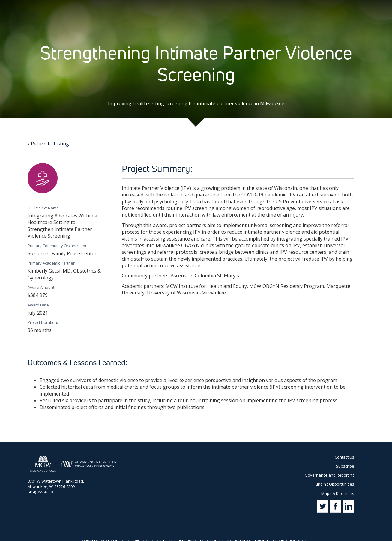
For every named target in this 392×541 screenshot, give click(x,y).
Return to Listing (50, 144)
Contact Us (273, 6)
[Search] (358, 6)
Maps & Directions (338, 493)
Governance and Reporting (329, 475)
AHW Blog (217, 6)
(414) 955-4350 (40, 492)
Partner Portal (245, 6)
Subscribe (298, 6)
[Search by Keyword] (333, 6)
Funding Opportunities (334, 484)
